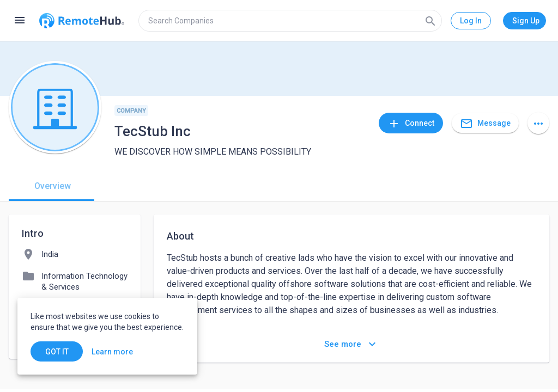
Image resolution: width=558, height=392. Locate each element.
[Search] (430, 21)
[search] (290, 21)
